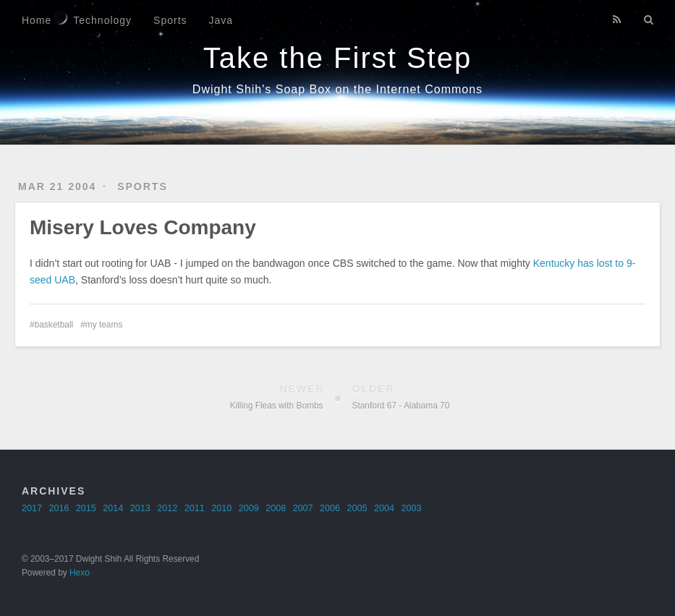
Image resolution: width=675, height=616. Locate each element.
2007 (303, 508)
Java (221, 20)
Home (37, 20)
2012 (167, 508)
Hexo (80, 573)
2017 (32, 508)
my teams (104, 325)
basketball (54, 325)
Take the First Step (337, 58)
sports (143, 187)
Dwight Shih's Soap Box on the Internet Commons (337, 89)
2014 (113, 508)
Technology (102, 20)
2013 (140, 508)
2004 (384, 508)
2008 (276, 508)
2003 (411, 508)
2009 (249, 508)
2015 (86, 508)
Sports (170, 20)
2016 (59, 508)
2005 (357, 508)
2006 (330, 508)
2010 (221, 508)
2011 (195, 508)
